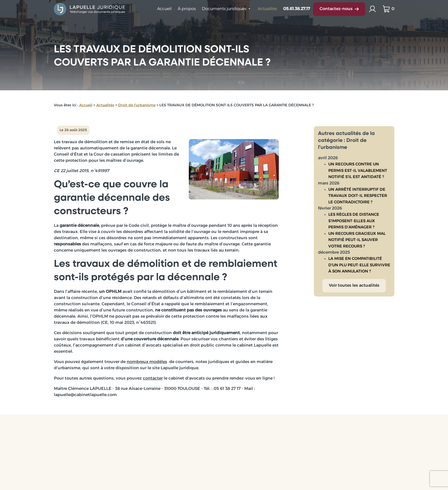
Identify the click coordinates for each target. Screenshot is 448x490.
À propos (187, 9)
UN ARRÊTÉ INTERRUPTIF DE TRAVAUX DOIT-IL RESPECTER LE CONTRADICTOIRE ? (358, 190)
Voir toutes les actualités (354, 280)
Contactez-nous (339, 9)
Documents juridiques (224, 9)
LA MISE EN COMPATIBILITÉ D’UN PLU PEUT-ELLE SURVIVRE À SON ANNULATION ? (359, 260)
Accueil (164, 9)
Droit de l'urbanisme (137, 105)
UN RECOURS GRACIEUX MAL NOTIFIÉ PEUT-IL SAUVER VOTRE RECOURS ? (357, 235)
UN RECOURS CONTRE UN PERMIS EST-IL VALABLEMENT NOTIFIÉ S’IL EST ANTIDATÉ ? (358, 165)
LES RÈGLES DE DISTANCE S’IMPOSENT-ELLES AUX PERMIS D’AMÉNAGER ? (354, 215)
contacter (153, 379)
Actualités (267, 9)
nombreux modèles (147, 362)
